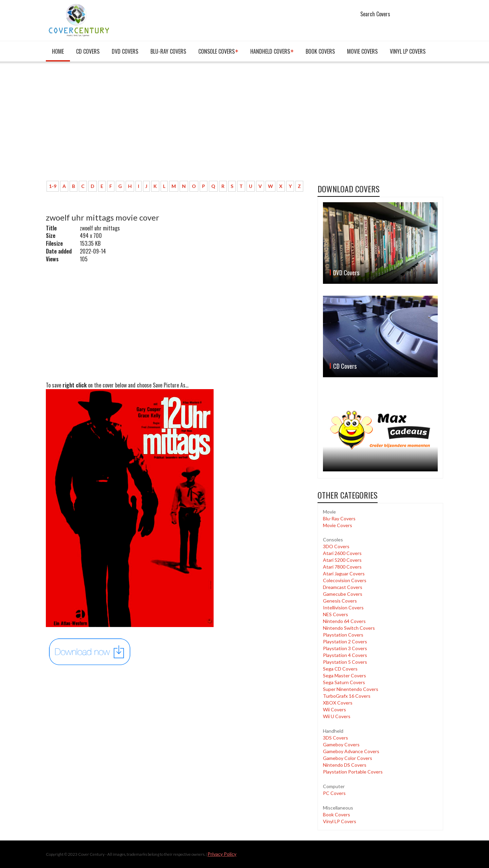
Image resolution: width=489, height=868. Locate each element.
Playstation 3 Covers (345, 648)
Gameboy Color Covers (348, 758)
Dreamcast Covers (343, 587)
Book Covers (320, 51)
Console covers (216, 51)
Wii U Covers (337, 716)
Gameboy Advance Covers (351, 751)
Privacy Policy (222, 854)
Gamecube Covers (343, 594)
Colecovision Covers (345, 580)
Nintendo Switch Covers (349, 628)
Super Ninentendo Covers (351, 689)
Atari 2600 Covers (342, 553)
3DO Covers (336, 546)
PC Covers (334, 793)
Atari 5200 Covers (342, 560)
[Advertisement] (177, 125)
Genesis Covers (340, 601)
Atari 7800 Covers (342, 567)
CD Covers (88, 51)
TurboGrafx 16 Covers (347, 696)
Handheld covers (270, 51)
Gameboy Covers (341, 744)
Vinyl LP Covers (408, 51)
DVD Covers (125, 51)
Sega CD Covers (340, 669)
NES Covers (336, 614)
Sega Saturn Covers (344, 682)
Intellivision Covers (343, 607)
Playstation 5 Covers (345, 662)
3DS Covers (336, 738)
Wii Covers (334, 709)
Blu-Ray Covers (168, 51)
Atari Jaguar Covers (344, 574)
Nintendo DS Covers (345, 765)
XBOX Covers (338, 703)
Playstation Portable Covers (353, 772)
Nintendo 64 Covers (344, 621)
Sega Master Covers (345, 675)
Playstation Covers (343, 635)
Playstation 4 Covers (345, 655)
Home (58, 51)
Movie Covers (362, 51)
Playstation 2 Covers (345, 641)
